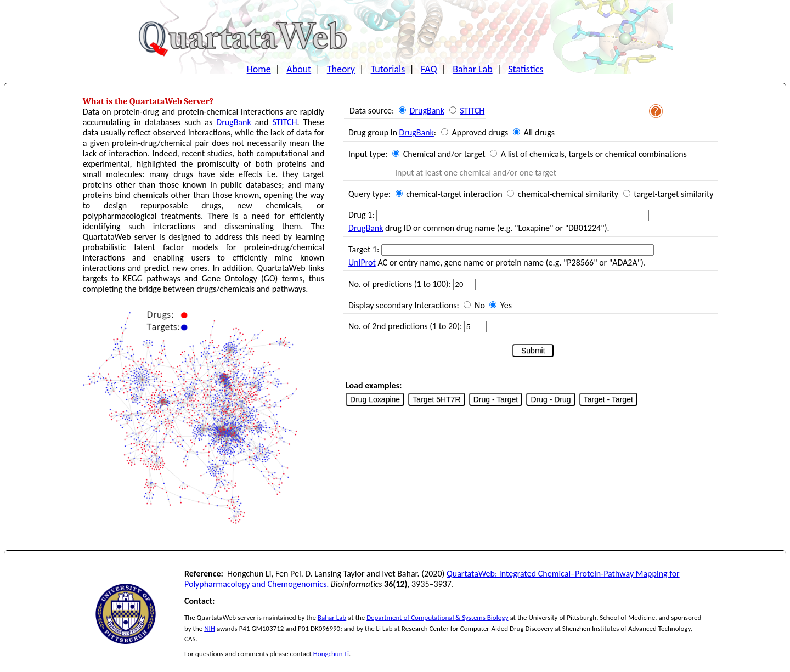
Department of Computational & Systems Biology (437, 617)
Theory (341, 69)
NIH (210, 628)
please (279, 654)
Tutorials (388, 69)
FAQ (429, 69)
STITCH (284, 122)
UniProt (362, 262)
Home (259, 69)
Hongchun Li (331, 654)
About (299, 69)
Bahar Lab (472, 69)
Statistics (526, 69)
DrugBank (233, 122)
